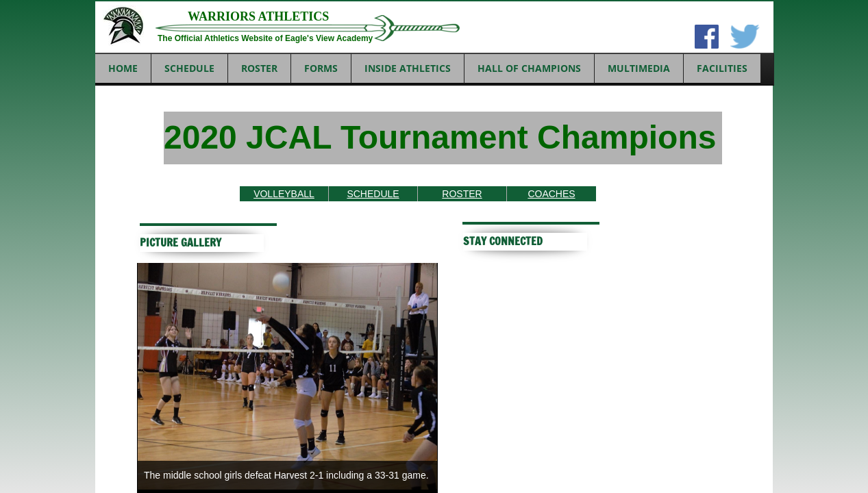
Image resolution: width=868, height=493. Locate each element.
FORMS (321, 68)
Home (123, 68)
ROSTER (259, 68)
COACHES (551, 194)
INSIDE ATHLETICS (408, 68)
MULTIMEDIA (639, 68)
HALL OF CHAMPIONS (529, 68)
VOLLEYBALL (284, 194)
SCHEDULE (189, 68)
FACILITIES (722, 68)
